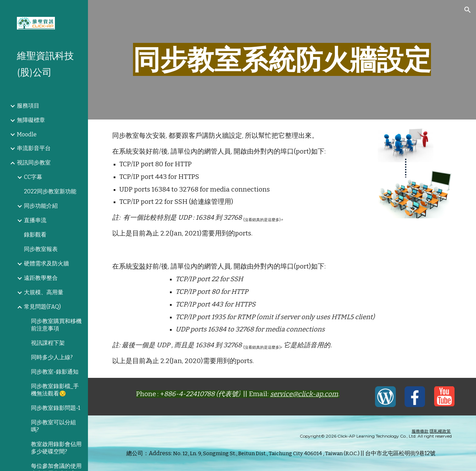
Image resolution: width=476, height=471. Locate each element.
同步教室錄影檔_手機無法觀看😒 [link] (55, 390)
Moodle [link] (27, 134)
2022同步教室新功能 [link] (50, 191)
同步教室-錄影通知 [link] (55, 372)
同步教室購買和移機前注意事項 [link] (56, 325)
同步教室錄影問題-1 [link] (56, 408)
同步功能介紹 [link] (41, 206)
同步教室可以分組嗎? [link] (53, 426)
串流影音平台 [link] (34, 148)
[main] (282, 60)
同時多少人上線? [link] (52, 357)
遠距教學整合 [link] (41, 278)
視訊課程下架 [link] (48, 343)
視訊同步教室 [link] (34, 163)
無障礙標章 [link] (31, 120)
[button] (468, 10)
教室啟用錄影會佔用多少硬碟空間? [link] (56, 448)
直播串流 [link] (35, 220)
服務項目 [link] (28, 106)
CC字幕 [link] (33, 177)
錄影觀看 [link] (35, 235)
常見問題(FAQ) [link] (42, 307)
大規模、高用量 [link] (44, 292)
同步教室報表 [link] (41, 249)
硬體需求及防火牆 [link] (46, 263)
